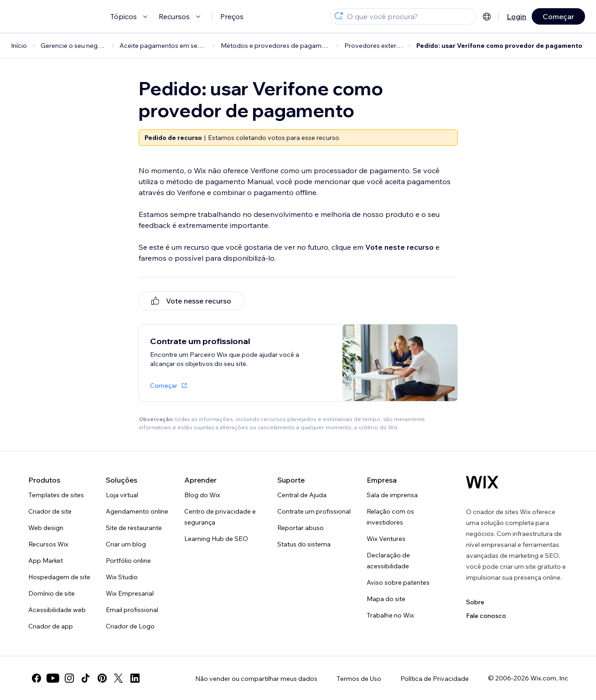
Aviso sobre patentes (398, 582)
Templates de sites (56, 495)
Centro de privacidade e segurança (220, 517)
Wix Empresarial (130, 593)
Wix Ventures (386, 539)
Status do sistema (304, 544)
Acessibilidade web (57, 610)
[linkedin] (135, 678)
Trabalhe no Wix (390, 615)
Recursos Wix (48, 544)
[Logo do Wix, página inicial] (482, 482)
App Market (46, 561)
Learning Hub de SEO (216, 539)
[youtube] (53, 678)
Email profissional (132, 610)
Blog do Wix (202, 495)
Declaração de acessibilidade (388, 561)
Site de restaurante (134, 528)
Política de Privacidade (435, 679)
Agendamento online (137, 511)
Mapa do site (386, 599)
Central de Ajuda (302, 495)
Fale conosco (486, 616)
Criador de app (51, 626)
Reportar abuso (301, 528)
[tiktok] (86, 678)
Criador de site (50, 511)
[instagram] (69, 678)
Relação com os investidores (390, 517)
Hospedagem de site (59, 577)
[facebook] (36, 678)
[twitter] (119, 678)
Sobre (475, 602)
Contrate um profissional (314, 511)
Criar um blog (126, 544)
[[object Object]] (192, 301)
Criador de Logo (130, 626)
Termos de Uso (359, 679)
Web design (46, 528)
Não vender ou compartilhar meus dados (256, 679)
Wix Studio (122, 577)
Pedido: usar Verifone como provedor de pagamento (499, 46)
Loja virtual (122, 495)
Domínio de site (52, 593)
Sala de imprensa (392, 495)
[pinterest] (102, 678)
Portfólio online (128, 561)
